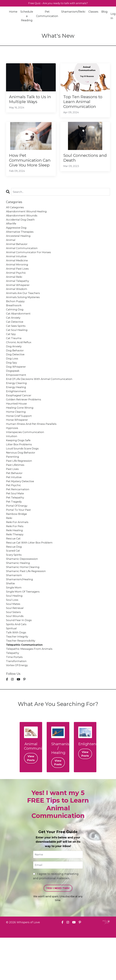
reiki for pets (15, 558)
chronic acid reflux (19, 361)
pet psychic (14, 514)
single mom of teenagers (24, 628)
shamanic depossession (23, 593)
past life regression (20, 488)
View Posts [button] (31, 800)
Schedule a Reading (27, 16)
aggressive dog (17, 239)
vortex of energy (18, 707)
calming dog (15, 326)
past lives (13, 497)
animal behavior (17, 256)
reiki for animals (18, 554)
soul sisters (14, 650)
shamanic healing (19, 597)
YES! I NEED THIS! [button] (58, 930)
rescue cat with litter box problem (31, 576)
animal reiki (15, 291)
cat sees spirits (17, 344)
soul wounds (15, 654)
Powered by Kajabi (100, 972)
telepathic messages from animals (30, 689)
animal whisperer (18, 300)
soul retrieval (15, 645)
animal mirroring (18, 278)
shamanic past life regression (27, 606)
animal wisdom (17, 305)
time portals (15, 698)
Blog (105, 12)
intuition (12, 462)
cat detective (15, 340)
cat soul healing (17, 348)
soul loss (12, 637)
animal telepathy (18, 296)
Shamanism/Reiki (73, 12)
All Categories (15, 217)
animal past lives (18, 283)
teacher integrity (18, 676)
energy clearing (17, 405)
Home (13, 12)
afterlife (11, 235)
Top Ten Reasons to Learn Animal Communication (85, 103)
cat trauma (14, 357)
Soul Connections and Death (83, 161)
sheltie (11, 619)
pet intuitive (14, 506)
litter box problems (19, 471)
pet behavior (15, 501)
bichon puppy (16, 318)
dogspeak (13, 392)
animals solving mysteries (24, 313)
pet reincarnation (18, 519)
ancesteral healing (19, 248)
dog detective (16, 374)
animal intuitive (17, 270)
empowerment (16, 396)
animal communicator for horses (29, 265)
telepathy (13, 694)
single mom (14, 624)
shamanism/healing (20, 615)
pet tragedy (14, 532)
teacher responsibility (21, 680)
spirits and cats (17, 663)
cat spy (11, 353)
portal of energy (17, 536)
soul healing (15, 632)
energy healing (17, 409)
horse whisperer (17, 444)
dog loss (12, 379)
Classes (94, 12)
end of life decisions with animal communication (41, 401)
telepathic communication (26, 685)
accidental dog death (21, 230)
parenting (13, 484)
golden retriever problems (24, 423)
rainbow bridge (17, 545)
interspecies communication (26, 458)
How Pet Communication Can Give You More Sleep (30, 166)
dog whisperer (16, 388)
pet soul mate (16, 523)
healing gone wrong (20, 431)
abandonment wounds (22, 226)
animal (11, 252)
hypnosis (12, 453)
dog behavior (15, 370)
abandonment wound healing (27, 221)
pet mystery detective (21, 510)
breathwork (14, 322)
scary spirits (14, 589)
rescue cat (14, 571)
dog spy (12, 383)
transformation (17, 702)
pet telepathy (16, 527)
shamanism (14, 610)
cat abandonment (19, 331)
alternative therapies (21, 243)
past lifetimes (16, 493)
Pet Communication (47, 14)
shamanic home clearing (24, 602)
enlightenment (16, 414)
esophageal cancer (19, 418)
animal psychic (17, 287)
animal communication (22, 261)
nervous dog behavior (21, 479)
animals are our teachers (24, 309)
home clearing (16, 436)
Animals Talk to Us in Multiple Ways (30, 100)
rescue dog (14, 580)
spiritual (12, 667)
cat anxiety (14, 335)
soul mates (14, 641)
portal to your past (19, 541)
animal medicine (18, 274)
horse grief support (19, 440)
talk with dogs (17, 672)
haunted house (17, 427)
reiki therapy (15, 567)
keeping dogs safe (19, 466)
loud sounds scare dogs (23, 475)
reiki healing (15, 562)
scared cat (13, 584)
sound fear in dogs (19, 659)
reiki (9, 549)
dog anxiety (14, 366)
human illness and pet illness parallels (32, 449)
